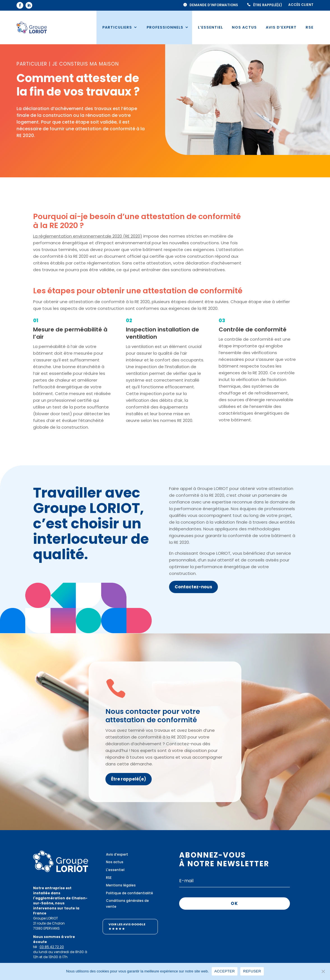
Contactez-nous (193, 587)
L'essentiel (115, 870)
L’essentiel (210, 27)
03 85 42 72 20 (52, 947)
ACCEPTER (225, 971)
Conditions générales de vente (127, 903)
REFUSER (252, 971)
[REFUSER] (323, 971)
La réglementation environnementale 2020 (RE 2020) (88, 236)
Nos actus (244, 27)
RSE (310, 27)
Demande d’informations (214, 5)
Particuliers (117, 27)
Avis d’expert (281, 27)
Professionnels (165, 27)
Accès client (301, 5)
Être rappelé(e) (268, 5)
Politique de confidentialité (130, 893)
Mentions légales (121, 885)
